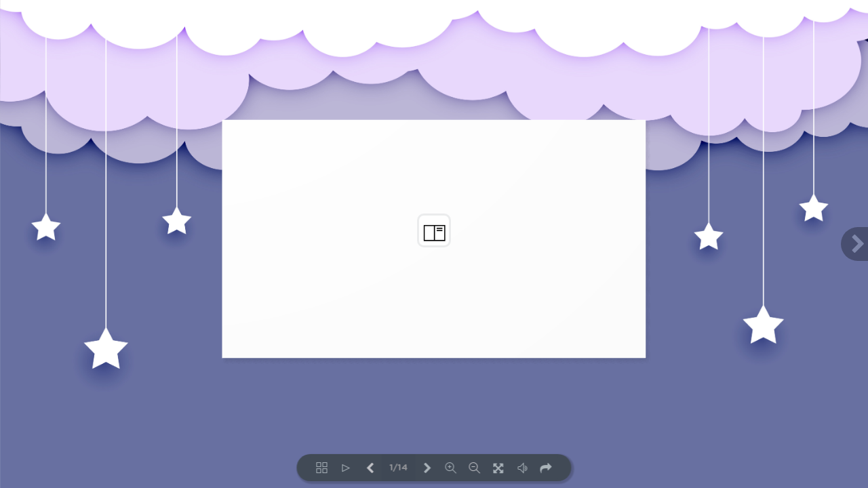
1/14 (398, 468)
